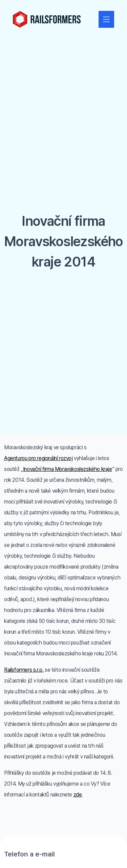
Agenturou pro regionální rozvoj (38, 458)
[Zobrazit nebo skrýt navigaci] (106, 19)
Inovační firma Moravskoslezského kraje (68, 469)
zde (78, 795)
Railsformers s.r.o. (24, 670)
